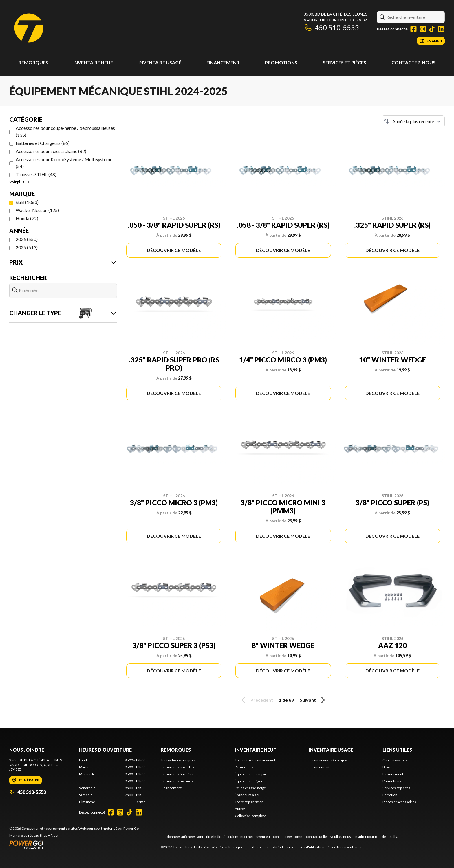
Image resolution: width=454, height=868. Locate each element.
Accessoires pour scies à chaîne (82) (51, 151)
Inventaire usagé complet (328, 760)
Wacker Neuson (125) (37, 210)
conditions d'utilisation (307, 847)
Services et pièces (345, 62)
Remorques (33, 62)
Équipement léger (249, 781)
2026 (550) (27, 239)
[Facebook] (413, 29)
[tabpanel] (112, 781)
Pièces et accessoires (399, 802)
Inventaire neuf (93, 62)
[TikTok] (432, 29)
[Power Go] (74, 845)
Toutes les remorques (178, 760)
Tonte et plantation (249, 802)
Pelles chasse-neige (250, 788)
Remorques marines (177, 781)
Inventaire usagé (160, 62)
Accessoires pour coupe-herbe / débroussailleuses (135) (65, 131)
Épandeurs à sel (247, 795)
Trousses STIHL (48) (36, 174)
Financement (223, 62)
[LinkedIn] (441, 29)
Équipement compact (251, 774)
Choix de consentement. (345, 847)
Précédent (256, 700)
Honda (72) (27, 218)
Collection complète (250, 816)
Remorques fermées (177, 774)
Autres (240, 809)
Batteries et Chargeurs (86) (43, 143)
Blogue (388, 767)
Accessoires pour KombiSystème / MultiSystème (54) (64, 163)
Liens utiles (397, 750)
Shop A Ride (49, 835)
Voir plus (20, 182)
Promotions (281, 62)
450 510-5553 (331, 27)
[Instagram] (423, 29)
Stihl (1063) (27, 202)
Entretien (390, 795)
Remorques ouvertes (177, 767)
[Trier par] (413, 121)
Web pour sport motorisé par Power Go (109, 828)
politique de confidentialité (259, 847)
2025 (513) (27, 247)
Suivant (313, 700)
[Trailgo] (29, 28)
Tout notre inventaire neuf (255, 760)
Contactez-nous (413, 62)
